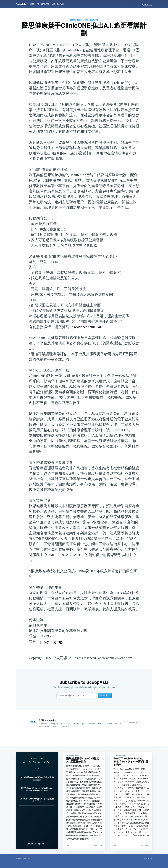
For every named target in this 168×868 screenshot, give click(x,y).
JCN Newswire (58, 4)
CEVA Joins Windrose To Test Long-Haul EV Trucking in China (37, 788)
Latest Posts (147, 858)
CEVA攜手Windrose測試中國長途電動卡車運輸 (37, 777)
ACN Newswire (43, 4)
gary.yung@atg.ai (53, 642)
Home (31, 4)
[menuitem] (31, 4)
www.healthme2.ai (87, 327)
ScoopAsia (21, 4)
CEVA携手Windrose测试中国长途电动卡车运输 (37, 798)
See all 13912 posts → (37, 844)
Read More (133, 723)
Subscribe (147, 4)
